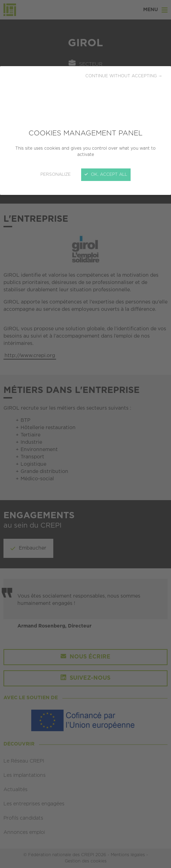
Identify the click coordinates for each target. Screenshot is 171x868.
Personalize (56, 175)
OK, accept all (106, 175)
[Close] (85, 434)
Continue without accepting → (124, 76)
